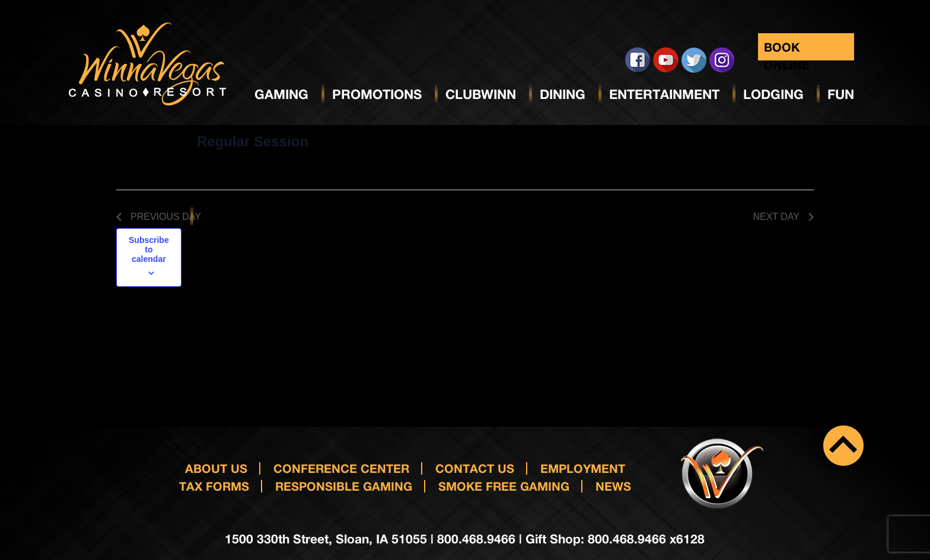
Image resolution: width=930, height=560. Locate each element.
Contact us (475, 468)
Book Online (787, 50)
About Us (216, 468)
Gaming (281, 94)
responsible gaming (344, 486)
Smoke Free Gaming (504, 486)
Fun (841, 94)
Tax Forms (214, 486)
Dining (563, 94)
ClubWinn (481, 94)
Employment (583, 468)
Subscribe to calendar (149, 249)
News (613, 486)
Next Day (783, 217)
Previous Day (159, 217)
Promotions (377, 94)
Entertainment (664, 94)
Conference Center (341, 468)
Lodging (773, 94)
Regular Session (253, 141)
